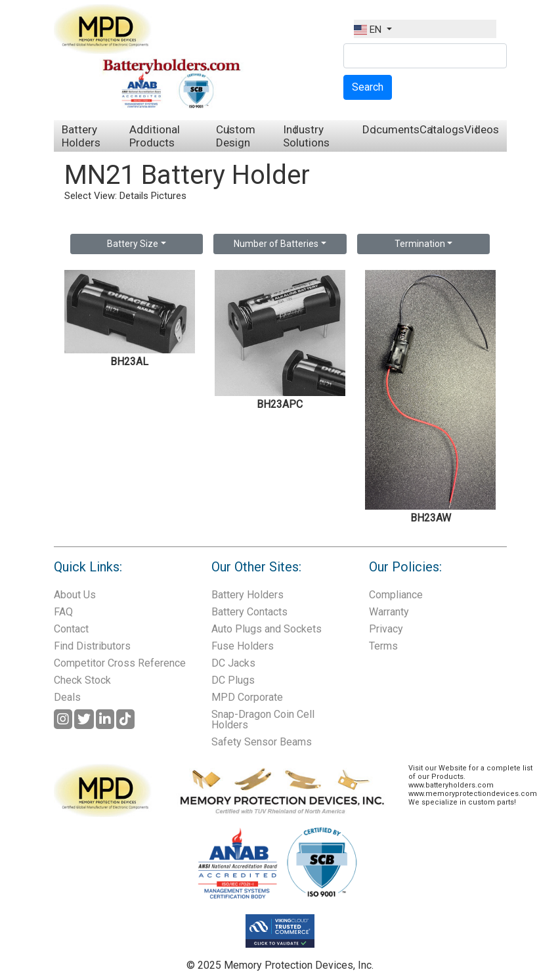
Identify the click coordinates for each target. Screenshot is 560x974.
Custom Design (236, 136)
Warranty (389, 612)
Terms (383, 646)
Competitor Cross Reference (120, 663)
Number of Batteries (276, 244)
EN (369, 30)
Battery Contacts (249, 612)
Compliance (396, 595)
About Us (75, 595)
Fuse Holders (243, 646)
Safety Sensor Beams (262, 742)
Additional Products (155, 136)
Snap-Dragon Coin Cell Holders (263, 719)
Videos (482, 129)
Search (368, 87)
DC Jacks (233, 663)
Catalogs (442, 129)
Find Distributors (92, 646)
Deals (67, 697)
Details (134, 196)
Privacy (386, 629)
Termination (420, 244)
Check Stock (82, 680)
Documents (391, 129)
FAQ (63, 612)
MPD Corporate (247, 697)
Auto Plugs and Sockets (267, 629)
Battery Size (133, 244)
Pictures (169, 196)
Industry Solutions (306, 136)
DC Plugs (233, 680)
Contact (71, 629)
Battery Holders (81, 136)
